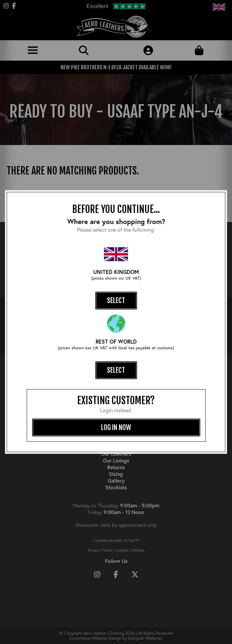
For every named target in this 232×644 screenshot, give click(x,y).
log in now (116, 427)
